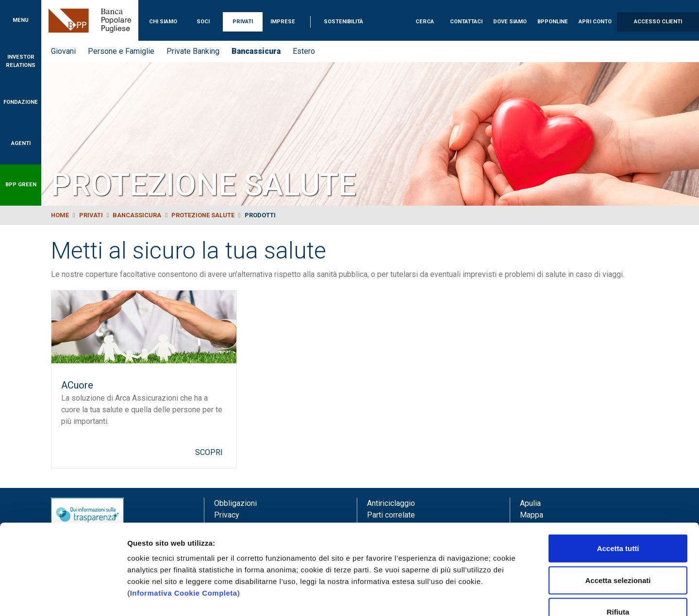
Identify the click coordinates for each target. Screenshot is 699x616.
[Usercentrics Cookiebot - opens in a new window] (63, 597)
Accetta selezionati (618, 521)
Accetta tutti (618, 489)
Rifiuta (618, 552)
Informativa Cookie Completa (184, 533)
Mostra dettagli (511, 597)
